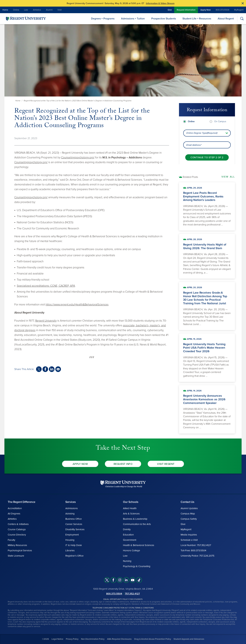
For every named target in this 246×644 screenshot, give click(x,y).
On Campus (220, 121)
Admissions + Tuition (133, 19)
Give (170, 10)
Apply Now (206, 10)
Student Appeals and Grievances (189, 639)
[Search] (242, 19)
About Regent (226, 19)
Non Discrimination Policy (93, 639)
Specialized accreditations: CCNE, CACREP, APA (46, 286)
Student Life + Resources (197, 19)
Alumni (49, 10)
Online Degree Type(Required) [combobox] (202, 133)
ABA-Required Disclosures (119, 639)
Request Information (186, 10)
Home (5, 10)
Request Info (123, 464)
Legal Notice (57, 639)
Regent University (46, 321)
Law (26, 10)
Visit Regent (166, 464)
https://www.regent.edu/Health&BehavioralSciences (77, 305)
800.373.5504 (222, 10)
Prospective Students (164, 19)
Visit (60, 10)
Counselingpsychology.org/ (78, 158)
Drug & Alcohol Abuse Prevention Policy (153, 639)
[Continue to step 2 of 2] (207, 157)
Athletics (37, 10)
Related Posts (190, 177)
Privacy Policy (72, 639)
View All (228, 177)
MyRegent (239, 10)
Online (16, 10)
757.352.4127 (132, 594)
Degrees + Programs (103, 19)
